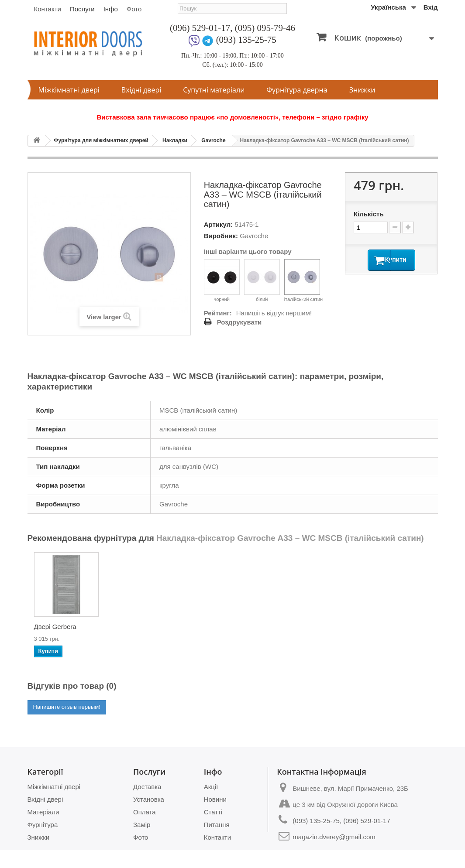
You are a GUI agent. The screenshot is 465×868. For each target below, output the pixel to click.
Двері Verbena (228, 627)
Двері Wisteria (314, 627)
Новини (215, 799)
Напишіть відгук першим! (274, 313)
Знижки (362, 90)
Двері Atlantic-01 (59, 627)
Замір (142, 825)
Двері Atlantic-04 (145, 627)
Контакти (48, 9)
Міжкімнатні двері (69, 90)
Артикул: (219, 224)
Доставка (147, 787)
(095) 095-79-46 (265, 28)
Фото (134, 9)
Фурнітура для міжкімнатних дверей (101, 140)
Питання (217, 825)
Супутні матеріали (214, 90)
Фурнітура (43, 825)
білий (262, 280)
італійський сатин (304, 280)
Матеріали (43, 812)
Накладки (175, 140)
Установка (149, 799)
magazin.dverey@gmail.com (334, 837)
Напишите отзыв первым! (67, 707)
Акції (211, 787)
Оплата (145, 812)
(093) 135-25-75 (246, 40)
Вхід (431, 7)
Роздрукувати (239, 322)
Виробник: (221, 236)
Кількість (369, 214)
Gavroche (213, 140)
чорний (222, 280)
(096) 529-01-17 (200, 28)
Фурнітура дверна (297, 90)
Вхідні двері (141, 90)
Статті (213, 812)
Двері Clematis (402, 627)
